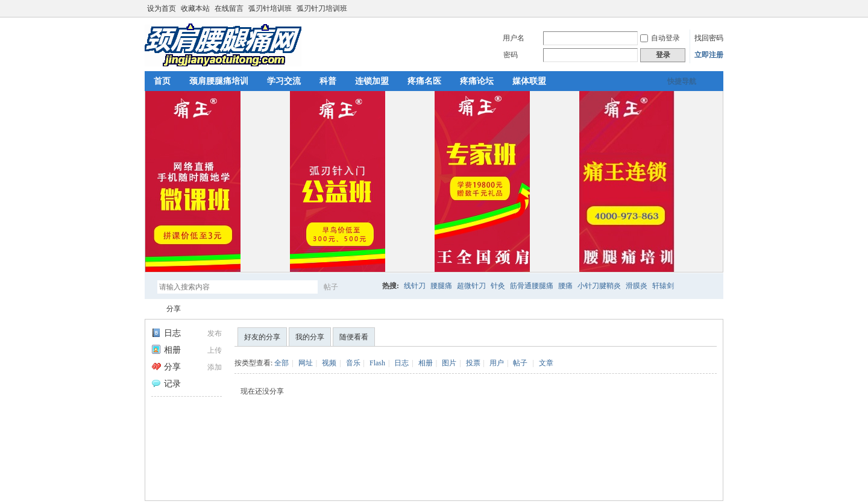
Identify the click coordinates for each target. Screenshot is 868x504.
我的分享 (310, 337)
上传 (215, 350)
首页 (162, 81)
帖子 (331, 287)
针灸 (498, 286)
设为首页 (162, 8)
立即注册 (709, 55)
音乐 (353, 363)
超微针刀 (471, 286)
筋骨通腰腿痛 (532, 286)
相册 (166, 350)
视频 (329, 363)
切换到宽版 (716, 8)
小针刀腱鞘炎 (599, 286)
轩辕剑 (663, 286)
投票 (473, 363)
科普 (328, 81)
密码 (511, 55)
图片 (449, 363)
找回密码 (709, 38)
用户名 (514, 38)
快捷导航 (682, 81)
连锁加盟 (372, 81)
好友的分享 (262, 337)
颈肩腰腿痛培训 (219, 81)
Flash (377, 363)
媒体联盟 (529, 81)
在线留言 (229, 8)
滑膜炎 (637, 286)
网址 (306, 363)
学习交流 (284, 81)
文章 (546, 363)
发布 (215, 333)
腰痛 (565, 286)
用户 (497, 363)
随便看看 (354, 337)
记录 (166, 384)
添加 (215, 367)
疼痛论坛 (477, 81)
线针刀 (415, 286)
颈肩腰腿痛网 (149, 309)
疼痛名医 (424, 81)
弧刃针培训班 (270, 8)
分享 (174, 309)
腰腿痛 (441, 286)
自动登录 (660, 38)
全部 (281, 363)
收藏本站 (195, 8)
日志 (166, 333)
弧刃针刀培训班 (322, 8)
